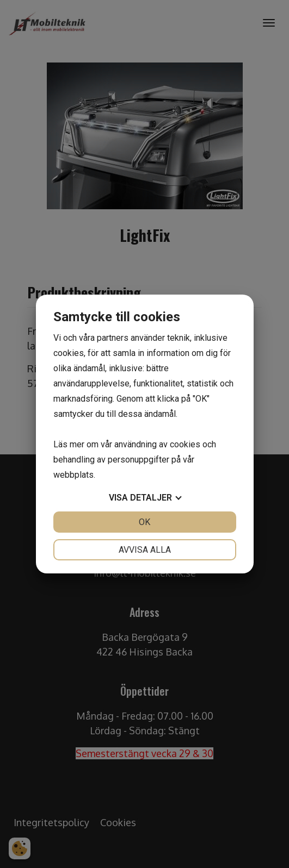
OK (144, 522)
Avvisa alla (145, 550)
